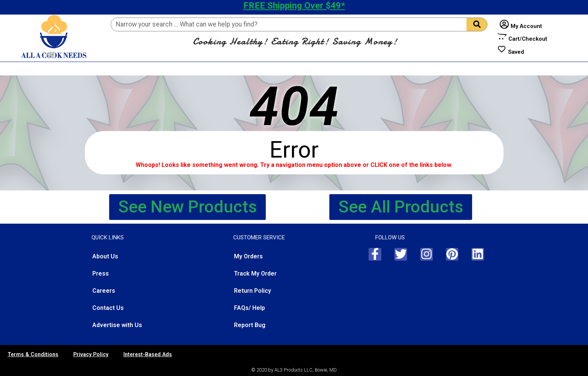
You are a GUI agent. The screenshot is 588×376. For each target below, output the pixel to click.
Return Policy (253, 291)
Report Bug (250, 325)
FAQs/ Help (250, 308)
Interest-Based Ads (148, 354)
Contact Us (108, 308)
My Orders (248, 256)
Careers (104, 291)
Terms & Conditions (33, 354)
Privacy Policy (91, 354)
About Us (105, 256)
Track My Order (255, 274)
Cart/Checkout (528, 39)
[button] (187, 207)
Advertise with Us (117, 325)
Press (101, 274)
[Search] (477, 24)
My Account (526, 26)
